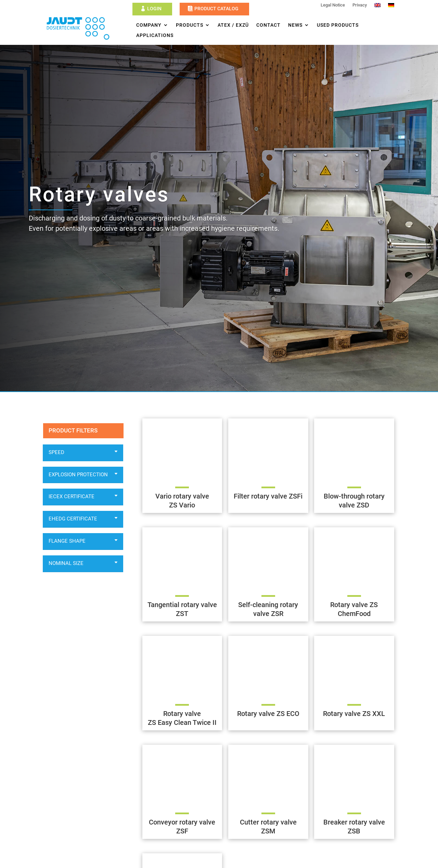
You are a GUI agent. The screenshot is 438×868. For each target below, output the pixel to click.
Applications (155, 35)
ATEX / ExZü (233, 25)
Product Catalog (216, 9)
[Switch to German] (391, 7)
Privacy (360, 5)
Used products (338, 25)
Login (154, 9)
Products (190, 25)
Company (149, 25)
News (295, 25)
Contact (268, 25)
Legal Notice (333, 5)
